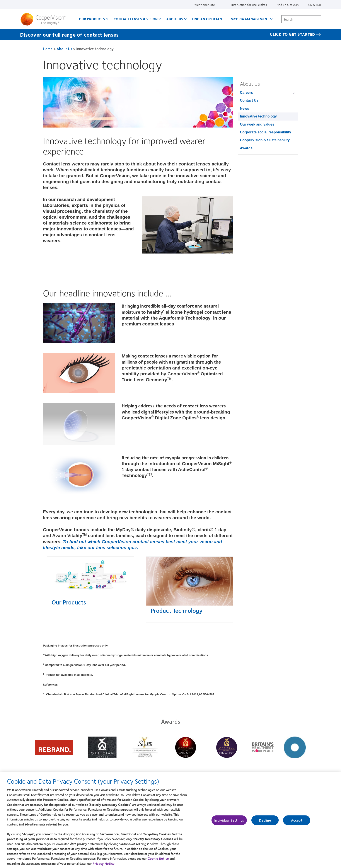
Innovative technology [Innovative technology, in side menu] (258, 116)
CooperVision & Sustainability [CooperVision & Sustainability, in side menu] (265, 140)
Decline (265, 820)
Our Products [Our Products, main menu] (92, 19)
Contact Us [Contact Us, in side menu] (249, 100)
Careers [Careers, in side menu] (247, 93)
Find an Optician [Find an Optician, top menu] (288, 5)
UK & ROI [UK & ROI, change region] (315, 5)
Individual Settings (229, 820)
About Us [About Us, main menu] (175, 19)
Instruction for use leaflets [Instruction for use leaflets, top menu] (249, 5)
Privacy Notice (104, 863)
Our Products (69, 602)
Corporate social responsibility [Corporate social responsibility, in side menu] (266, 132)
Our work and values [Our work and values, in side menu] (257, 124)
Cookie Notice (158, 858)
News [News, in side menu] (245, 108)
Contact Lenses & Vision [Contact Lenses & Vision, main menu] (136, 19)
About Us (64, 49)
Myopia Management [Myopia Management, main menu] (250, 19)
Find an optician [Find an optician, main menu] (207, 19)
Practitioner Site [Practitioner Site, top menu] (204, 5)
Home (48, 49)
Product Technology (177, 610)
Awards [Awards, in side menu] (246, 148)
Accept (297, 820)
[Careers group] (295, 93)
